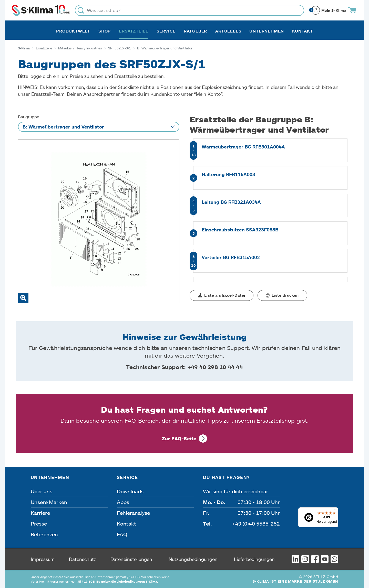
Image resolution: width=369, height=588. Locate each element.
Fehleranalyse (133, 513)
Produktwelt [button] (73, 31)
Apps (123, 502)
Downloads (130, 491)
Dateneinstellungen (131, 559)
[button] (222, 295)
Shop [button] (105, 31)
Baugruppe (29, 117)
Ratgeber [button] (195, 31)
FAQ (122, 534)
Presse (39, 523)
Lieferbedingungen (254, 559)
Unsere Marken (49, 502)
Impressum (43, 559)
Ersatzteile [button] (134, 31)
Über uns (42, 491)
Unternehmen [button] (267, 31)
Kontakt (303, 31)
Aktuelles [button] (228, 31)
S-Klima (24, 48)
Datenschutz (83, 559)
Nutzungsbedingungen (193, 559)
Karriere (40, 513)
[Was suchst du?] (189, 10)
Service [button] (166, 31)
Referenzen (44, 534)
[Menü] (335, 510)
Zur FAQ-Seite (179, 439)
